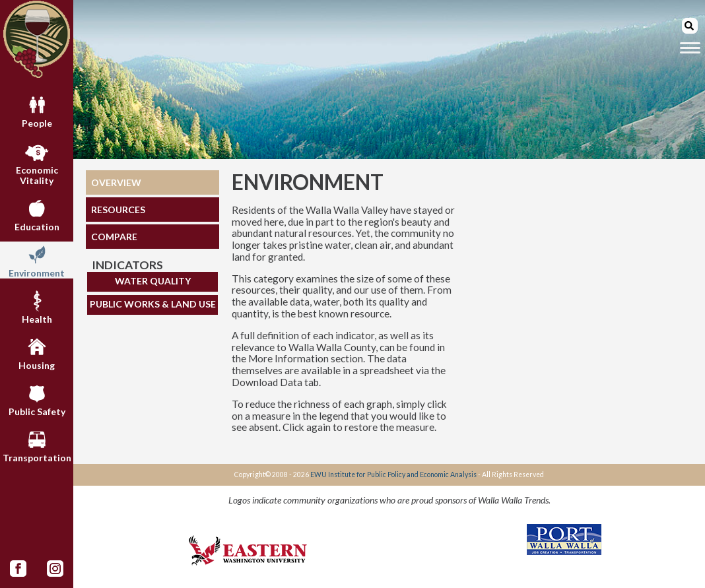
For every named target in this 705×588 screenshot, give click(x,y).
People (37, 110)
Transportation (37, 445)
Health (37, 306)
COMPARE (114, 237)
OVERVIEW (116, 182)
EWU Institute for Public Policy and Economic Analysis (393, 474)
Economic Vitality (37, 162)
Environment (37, 260)
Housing (37, 352)
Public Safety (37, 399)
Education (37, 214)
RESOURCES (118, 210)
